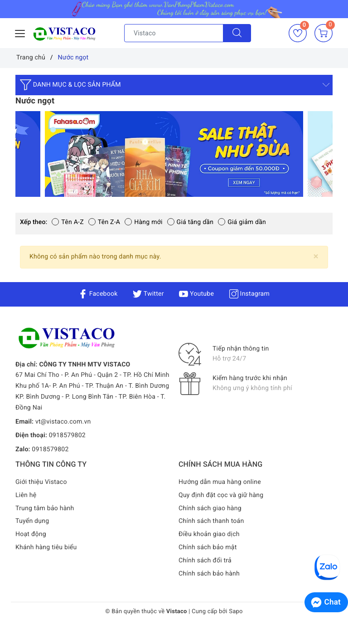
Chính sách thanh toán (211, 521)
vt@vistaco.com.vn (63, 422)
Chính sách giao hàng (210, 508)
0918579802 (67, 435)
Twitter (148, 294)
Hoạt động (31, 534)
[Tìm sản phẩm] (174, 33)
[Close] (316, 256)
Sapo (236, 612)
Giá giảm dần (242, 222)
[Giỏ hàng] (324, 33)
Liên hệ (26, 495)
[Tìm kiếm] (237, 33)
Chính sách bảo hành (209, 574)
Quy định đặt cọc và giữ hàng (221, 495)
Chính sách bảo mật (208, 547)
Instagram (249, 294)
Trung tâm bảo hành (45, 508)
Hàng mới (143, 222)
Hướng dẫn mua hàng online (220, 482)
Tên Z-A (104, 222)
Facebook (98, 294)
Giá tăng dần (191, 222)
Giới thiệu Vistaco (41, 482)
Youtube (196, 294)
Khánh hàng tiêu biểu (46, 547)
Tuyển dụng (32, 521)
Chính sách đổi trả (205, 561)
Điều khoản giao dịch (209, 534)
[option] (174, 154)
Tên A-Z (68, 222)
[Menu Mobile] (20, 32)
